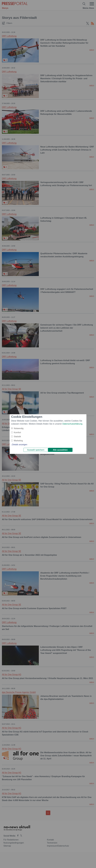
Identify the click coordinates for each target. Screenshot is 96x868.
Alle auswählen (60, 450)
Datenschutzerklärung (72, 424)
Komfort (17, 432)
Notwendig (19, 428)
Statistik (17, 437)
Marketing (18, 441)
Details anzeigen (20, 445)
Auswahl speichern (36, 450)
